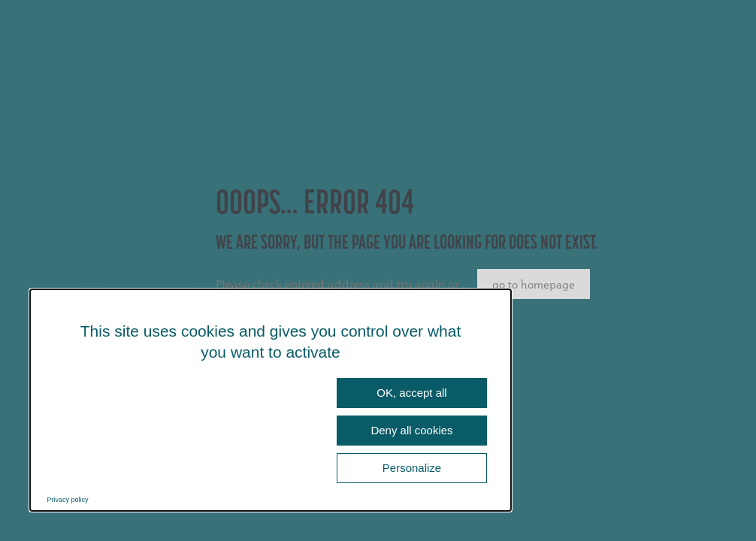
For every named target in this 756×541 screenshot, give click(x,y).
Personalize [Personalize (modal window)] (412, 468)
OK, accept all (411, 393)
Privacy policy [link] (68, 500)
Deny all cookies (411, 430)
